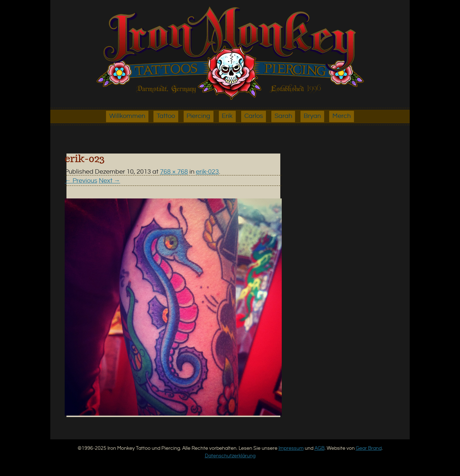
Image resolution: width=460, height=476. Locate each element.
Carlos (254, 116)
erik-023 (207, 172)
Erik (227, 116)
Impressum (291, 448)
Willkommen (127, 116)
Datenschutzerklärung (230, 456)
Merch (342, 116)
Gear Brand (369, 448)
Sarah (283, 116)
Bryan (312, 116)
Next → (110, 181)
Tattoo (166, 116)
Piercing (198, 116)
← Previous (81, 181)
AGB (319, 448)
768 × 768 (174, 172)
